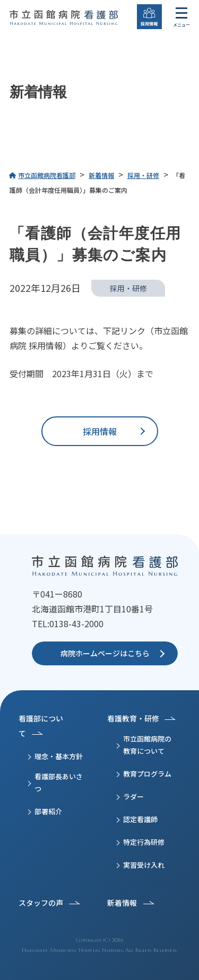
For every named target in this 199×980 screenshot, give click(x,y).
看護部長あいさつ (59, 782)
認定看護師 (140, 819)
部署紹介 (48, 811)
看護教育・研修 (133, 718)
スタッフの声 (41, 903)
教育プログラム (147, 774)
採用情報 (100, 431)
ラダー (133, 796)
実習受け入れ (144, 865)
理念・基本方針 (59, 756)
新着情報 (122, 903)
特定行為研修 (144, 842)
